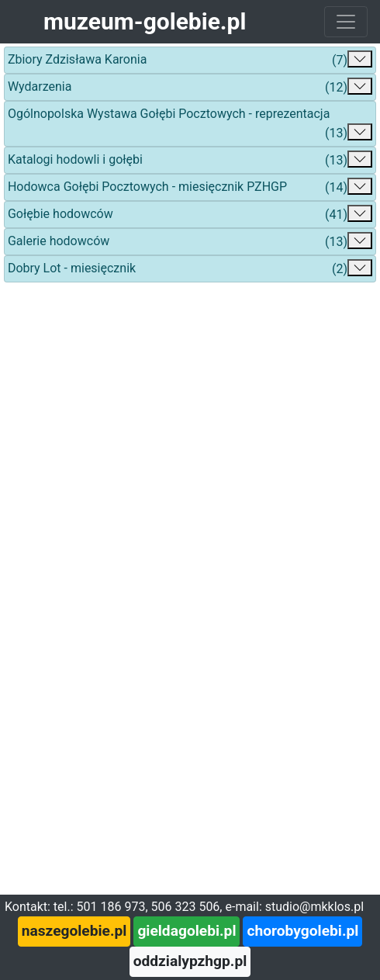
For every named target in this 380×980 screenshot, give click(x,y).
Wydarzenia (190, 87)
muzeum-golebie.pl (145, 21)
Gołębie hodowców (190, 215)
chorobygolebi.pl (302, 931)
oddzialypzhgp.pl (190, 961)
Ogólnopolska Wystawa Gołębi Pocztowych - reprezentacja (190, 125)
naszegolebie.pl (74, 931)
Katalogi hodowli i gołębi (190, 160)
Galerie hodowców (190, 242)
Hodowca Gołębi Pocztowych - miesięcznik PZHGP (190, 187)
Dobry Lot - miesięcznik (190, 269)
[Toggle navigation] (346, 22)
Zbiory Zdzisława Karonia (190, 60)
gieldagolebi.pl (187, 931)
